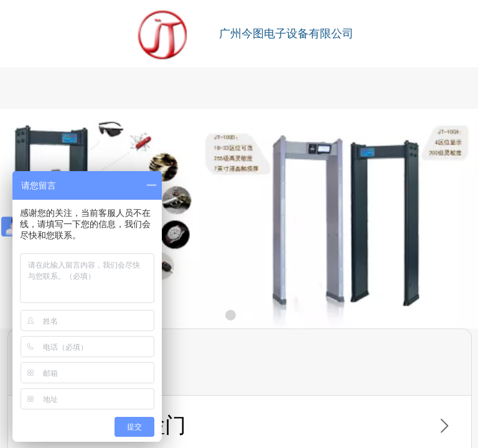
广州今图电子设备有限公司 (286, 34)
